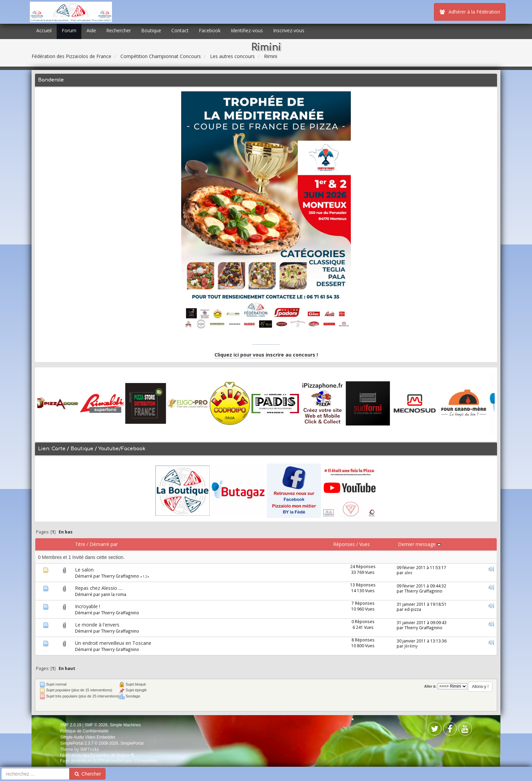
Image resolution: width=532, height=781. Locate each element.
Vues (365, 544)
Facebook (210, 30)
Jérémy (411, 646)
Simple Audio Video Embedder (88, 737)
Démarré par (104, 544)
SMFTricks (89, 749)
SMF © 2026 (96, 725)
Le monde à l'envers (97, 625)
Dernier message (420, 544)
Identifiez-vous (247, 30)
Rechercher (119, 30)
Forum (69, 30)
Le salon (84, 570)
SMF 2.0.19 (71, 725)
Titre (80, 544)
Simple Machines (125, 725)
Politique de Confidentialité (84, 731)
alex (408, 573)
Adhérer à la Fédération (470, 12)
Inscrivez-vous (289, 30)
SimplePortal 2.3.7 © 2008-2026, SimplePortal (102, 743)
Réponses (344, 544)
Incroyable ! (88, 606)
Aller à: (430, 686)
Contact (180, 30)
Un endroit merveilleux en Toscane (113, 643)
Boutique (151, 30)
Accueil (44, 30)
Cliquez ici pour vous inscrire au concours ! (266, 355)
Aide (91, 30)
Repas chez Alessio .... (99, 588)
